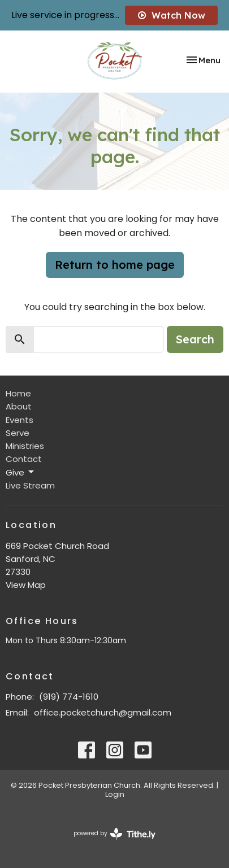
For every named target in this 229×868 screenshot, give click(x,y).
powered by (114, 834)
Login (115, 794)
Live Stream (30, 485)
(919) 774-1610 (69, 697)
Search (195, 339)
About (19, 406)
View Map (26, 585)
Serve (18, 433)
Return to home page (115, 265)
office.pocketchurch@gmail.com (103, 712)
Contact (24, 459)
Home (18, 393)
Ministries (25, 446)
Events (20, 420)
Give (21, 472)
